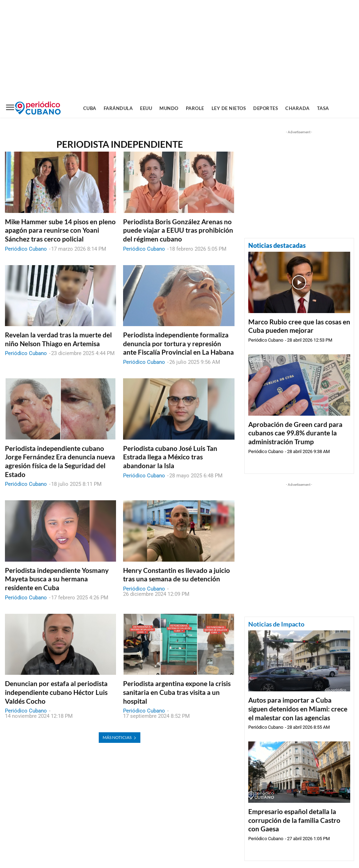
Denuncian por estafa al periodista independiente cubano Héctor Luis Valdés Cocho (56, 692)
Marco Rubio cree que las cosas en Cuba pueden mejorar (299, 326)
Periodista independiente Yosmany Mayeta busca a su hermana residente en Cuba (57, 579)
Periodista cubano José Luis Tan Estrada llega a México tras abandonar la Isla (170, 457)
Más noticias (120, 737)
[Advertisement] (179, 49)
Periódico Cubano (26, 249)
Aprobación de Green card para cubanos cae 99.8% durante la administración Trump (295, 433)
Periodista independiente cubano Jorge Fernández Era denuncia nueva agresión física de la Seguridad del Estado (60, 461)
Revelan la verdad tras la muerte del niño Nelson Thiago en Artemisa (58, 339)
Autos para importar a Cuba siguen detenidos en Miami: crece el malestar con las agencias (298, 709)
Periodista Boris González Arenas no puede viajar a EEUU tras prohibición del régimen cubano (178, 230)
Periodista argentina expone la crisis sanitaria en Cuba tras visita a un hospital (177, 692)
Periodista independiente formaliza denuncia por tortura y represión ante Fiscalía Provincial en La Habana (178, 343)
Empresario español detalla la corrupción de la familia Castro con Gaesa (294, 820)
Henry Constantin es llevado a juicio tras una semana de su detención (177, 575)
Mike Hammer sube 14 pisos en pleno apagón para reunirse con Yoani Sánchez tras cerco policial (60, 230)
